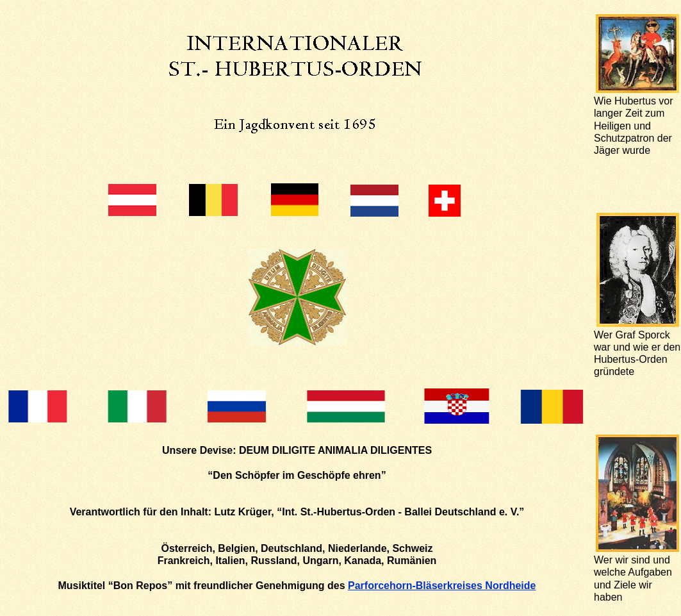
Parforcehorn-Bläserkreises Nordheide (442, 586)
